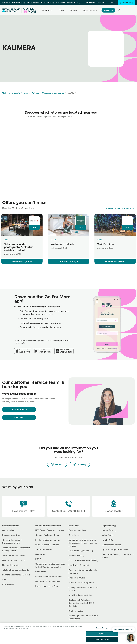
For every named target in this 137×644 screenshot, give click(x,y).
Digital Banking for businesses (115, 549)
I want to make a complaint (14, 560)
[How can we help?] (23, 506)
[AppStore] (110, 563)
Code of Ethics (42, 572)
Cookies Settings (102, 628)
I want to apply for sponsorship (16, 575)
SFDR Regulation (76, 611)
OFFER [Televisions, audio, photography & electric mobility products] (7, 240)
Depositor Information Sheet (48, 581)
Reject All (102, 634)
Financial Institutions (77, 578)
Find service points (11, 565)
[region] (68, 633)
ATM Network (8, 584)
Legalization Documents (79, 565)
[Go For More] (29, 10)
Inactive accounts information (49, 576)
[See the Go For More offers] (121, 209)
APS (4, 579)
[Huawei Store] (110, 567)
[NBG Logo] (11, 10)
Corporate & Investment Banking (68, 3)
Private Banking (33, 3)
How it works (47, 10)
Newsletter (40, 554)
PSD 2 (38, 559)
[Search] (119, 10)
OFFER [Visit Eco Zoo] (100, 240)
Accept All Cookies (102, 639)
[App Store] (24, 349)
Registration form (90, 10)
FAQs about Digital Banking (81, 551)
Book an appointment (12, 535)
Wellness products (62, 244)
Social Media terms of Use (80, 595)
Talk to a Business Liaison (14, 555)
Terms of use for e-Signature (81, 583)
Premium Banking (19, 3)
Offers (61, 10)
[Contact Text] (69, 506)
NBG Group (101, 3)
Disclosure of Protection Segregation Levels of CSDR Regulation (81, 603)
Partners (73, 10)
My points (108, 10)
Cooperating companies (53, 93)
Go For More (90, 3)
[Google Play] (44, 349)
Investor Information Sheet (47, 586)
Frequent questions (77, 530)
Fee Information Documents (48, 540)
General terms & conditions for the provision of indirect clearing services (83, 543)
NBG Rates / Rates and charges (50, 530)
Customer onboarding (111, 545)
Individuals (6, 3)
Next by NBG (107, 540)
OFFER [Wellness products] (53, 240)
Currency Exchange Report (48, 535)
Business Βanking (76, 555)
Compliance (74, 535)
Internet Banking (109, 530)
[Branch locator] (114, 506)
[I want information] (19, 409)
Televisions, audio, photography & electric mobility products (19, 247)
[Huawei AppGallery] (65, 349)
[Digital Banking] (126, 3)
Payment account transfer (47, 545)
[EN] (113, 3)
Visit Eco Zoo (105, 244)
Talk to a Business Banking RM (16, 570)
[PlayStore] (110, 565)
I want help (19, 417)
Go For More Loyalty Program (15, 93)
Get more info (8, 530)
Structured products (44, 549)
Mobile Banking (108, 535)
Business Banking (47, 3)
